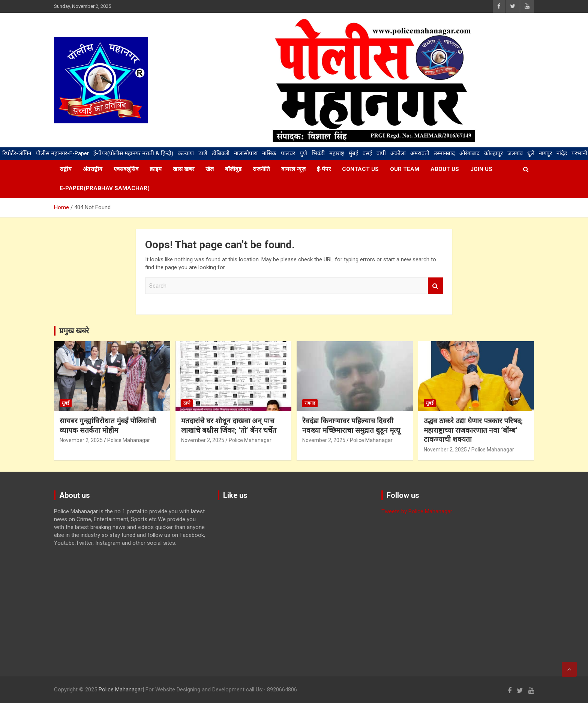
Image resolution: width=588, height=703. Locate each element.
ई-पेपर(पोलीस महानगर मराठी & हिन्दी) (133, 153)
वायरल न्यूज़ (293, 169)
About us (445, 169)
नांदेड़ (562, 153)
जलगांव (515, 153)
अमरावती (420, 153)
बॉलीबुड (233, 169)
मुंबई (353, 153)
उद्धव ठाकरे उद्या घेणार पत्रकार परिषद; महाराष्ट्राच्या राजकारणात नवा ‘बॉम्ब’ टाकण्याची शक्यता (473, 430)
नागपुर (545, 153)
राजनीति (261, 169)
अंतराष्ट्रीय (93, 169)
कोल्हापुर (493, 153)
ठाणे (203, 153)
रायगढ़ (310, 403)
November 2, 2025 (81, 440)
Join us (481, 169)
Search (435, 286)
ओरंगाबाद (469, 153)
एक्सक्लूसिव (126, 169)
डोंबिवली (221, 153)
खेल (210, 169)
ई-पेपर (324, 169)
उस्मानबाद (444, 153)
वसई (367, 153)
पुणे (303, 153)
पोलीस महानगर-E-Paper (62, 153)
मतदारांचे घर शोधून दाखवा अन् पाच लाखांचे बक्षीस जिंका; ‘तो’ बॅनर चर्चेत (229, 426)
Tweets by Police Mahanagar (417, 511)
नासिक (269, 153)
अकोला (398, 153)
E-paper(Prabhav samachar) (105, 188)
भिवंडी (318, 153)
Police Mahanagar (129, 440)
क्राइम (156, 169)
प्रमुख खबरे (74, 331)
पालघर (288, 153)
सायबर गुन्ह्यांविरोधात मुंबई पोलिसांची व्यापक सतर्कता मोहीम (108, 426)
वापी (381, 153)
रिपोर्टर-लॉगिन (17, 153)
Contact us (360, 169)
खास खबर (184, 169)
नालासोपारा (246, 153)
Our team (405, 169)
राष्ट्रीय (66, 169)
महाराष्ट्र (337, 153)
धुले (531, 153)
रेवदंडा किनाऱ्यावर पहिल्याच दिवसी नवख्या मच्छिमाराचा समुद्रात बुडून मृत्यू (351, 426)
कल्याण (186, 153)
